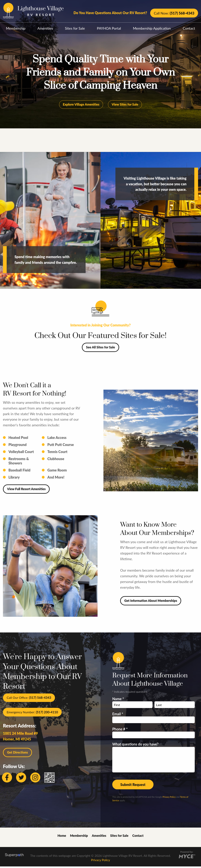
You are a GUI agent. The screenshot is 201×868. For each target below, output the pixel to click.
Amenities (45, 28)
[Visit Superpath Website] (14, 857)
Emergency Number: (32, 714)
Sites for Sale (75, 28)
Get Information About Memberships (151, 602)
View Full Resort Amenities (26, 490)
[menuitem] (16, 27)
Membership (16, 28)
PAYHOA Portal (109, 28)
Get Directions (17, 754)
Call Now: (174, 13)
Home (62, 837)
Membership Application (152, 28)
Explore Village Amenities (81, 106)
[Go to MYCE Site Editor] (187, 857)
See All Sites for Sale (100, 349)
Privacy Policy (169, 798)
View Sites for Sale (125, 106)
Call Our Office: (29, 699)
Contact (138, 837)
